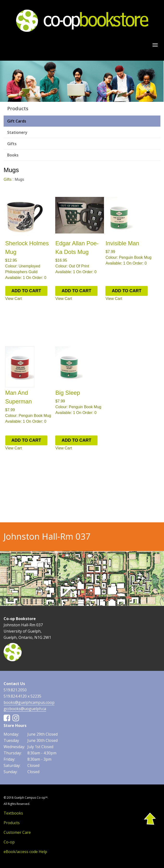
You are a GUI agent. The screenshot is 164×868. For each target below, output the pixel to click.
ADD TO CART (26, 291)
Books (13, 155)
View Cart (14, 299)
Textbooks (13, 813)
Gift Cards (17, 121)
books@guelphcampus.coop (29, 702)
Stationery (17, 132)
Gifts (12, 144)
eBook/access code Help (25, 852)
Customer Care (17, 832)
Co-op (9, 842)
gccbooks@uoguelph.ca (25, 709)
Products (12, 823)
